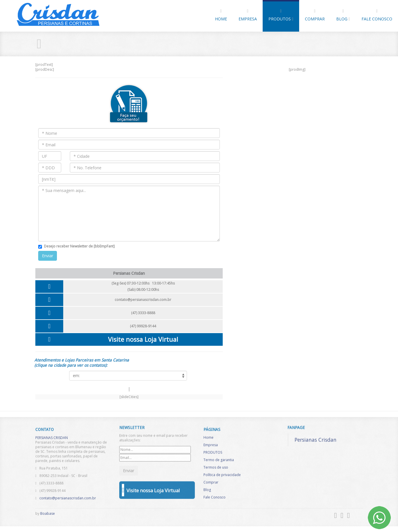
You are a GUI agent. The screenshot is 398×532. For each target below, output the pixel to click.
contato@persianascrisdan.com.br (143, 300)
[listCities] (125, 376)
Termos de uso (216, 470)
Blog (343, 15)
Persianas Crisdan (316, 436)
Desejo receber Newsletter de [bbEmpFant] (79, 246)
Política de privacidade (222, 478)
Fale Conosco (377, 15)
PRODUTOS (281, 15)
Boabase (48, 513)
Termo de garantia (219, 463)
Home (221, 15)
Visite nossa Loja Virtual (143, 339)
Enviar (48, 256)
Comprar (315, 15)
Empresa (248, 15)
